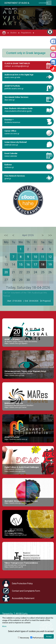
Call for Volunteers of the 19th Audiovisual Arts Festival (25, 294)
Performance (38, 638)
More (4, 626)
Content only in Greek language (26, 53)
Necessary (25, 638)
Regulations (26, 33)
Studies (13, 33)
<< (6, 235)
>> (50, 235)
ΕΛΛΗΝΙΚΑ (44, 3)
